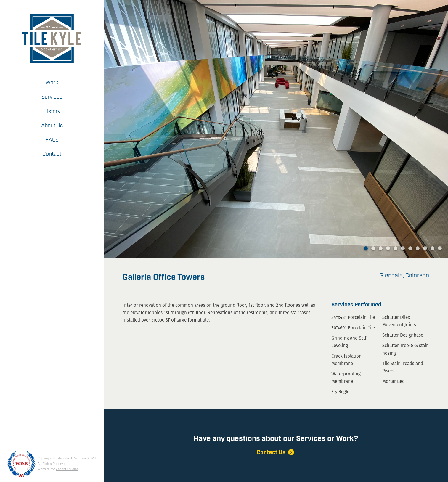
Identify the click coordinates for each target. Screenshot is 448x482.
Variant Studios (67, 469)
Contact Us (276, 453)
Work (52, 83)
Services (52, 97)
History (52, 112)
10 (432, 248)
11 (440, 248)
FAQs (52, 140)
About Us (52, 126)
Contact (52, 154)
